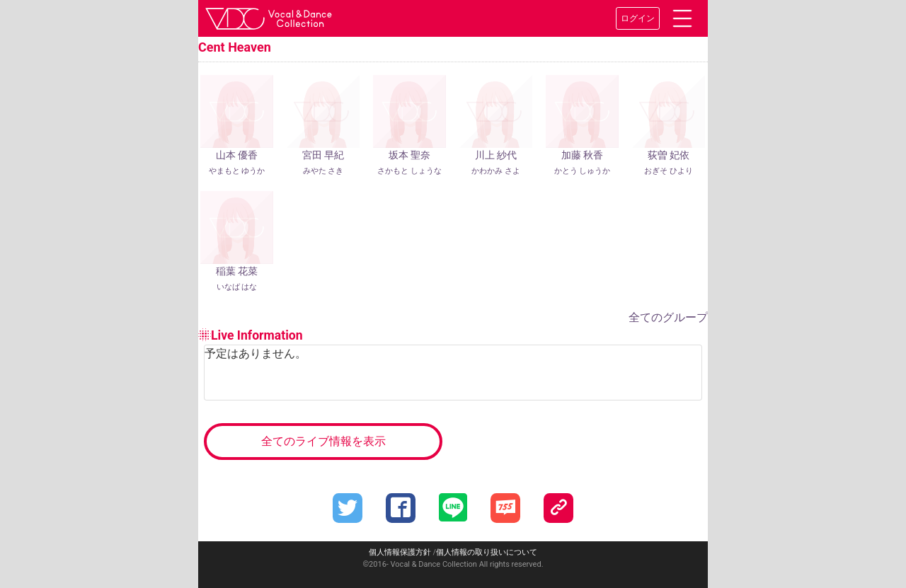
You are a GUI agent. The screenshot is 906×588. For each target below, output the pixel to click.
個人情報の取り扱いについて (487, 552)
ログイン (638, 18)
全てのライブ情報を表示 (323, 441)
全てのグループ (668, 317)
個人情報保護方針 (400, 552)
